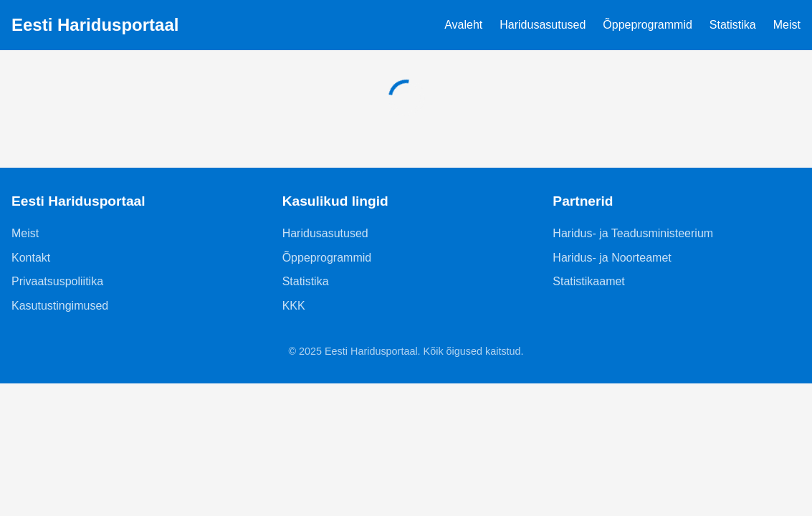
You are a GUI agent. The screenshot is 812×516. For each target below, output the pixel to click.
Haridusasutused (543, 25)
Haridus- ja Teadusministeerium (633, 233)
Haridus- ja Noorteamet (612, 258)
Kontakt (31, 258)
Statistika (733, 25)
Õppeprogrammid (648, 25)
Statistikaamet (588, 281)
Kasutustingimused (60, 306)
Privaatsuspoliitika (57, 281)
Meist (787, 25)
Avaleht (463, 25)
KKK (294, 306)
